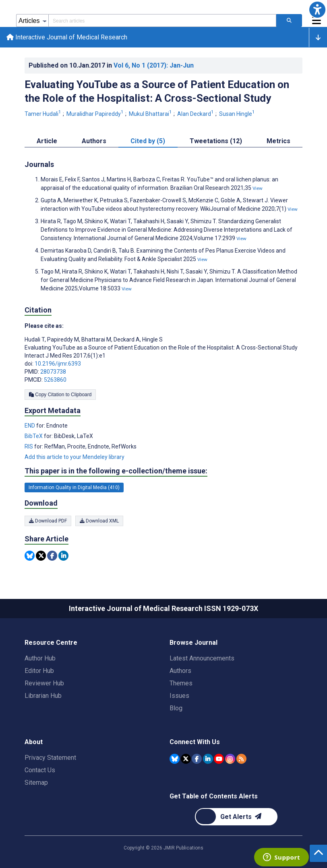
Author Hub (40, 658)
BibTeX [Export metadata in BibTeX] (34, 436)
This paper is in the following (116, 471)
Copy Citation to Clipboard (60, 395)
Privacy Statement (50, 758)
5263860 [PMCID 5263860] (55, 380)
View (258, 188)
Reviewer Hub (44, 683)
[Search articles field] (162, 21)
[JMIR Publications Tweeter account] (186, 759)
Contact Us (40, 770)
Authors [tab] (94, 141)
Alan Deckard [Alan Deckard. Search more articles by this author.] (196, 114)
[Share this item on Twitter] (41, 556)
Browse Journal (194, 643)
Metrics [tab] (278, 141)
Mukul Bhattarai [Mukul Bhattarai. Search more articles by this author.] (151, 114)
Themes (181, 683)
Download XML (99, 521)
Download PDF (48, 521)
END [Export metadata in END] (30, 426)
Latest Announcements (202, 658)
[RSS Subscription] (241, 759)
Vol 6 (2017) (154, 65)
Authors (180, 671)
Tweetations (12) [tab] (216, 141)
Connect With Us (195, 742)
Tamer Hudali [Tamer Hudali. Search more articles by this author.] (43, 114)
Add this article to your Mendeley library (75, 457)
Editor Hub (39, 671)
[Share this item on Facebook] (52, 556)
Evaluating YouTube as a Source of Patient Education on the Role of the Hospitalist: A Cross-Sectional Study (157, 91)
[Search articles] (289, 21)
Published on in (111, 65)
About (34, 742)
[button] (317, 10)
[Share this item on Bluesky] (30, 556)
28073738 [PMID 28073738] (53, 372)
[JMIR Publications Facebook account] (197, 759)
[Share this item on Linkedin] (63, 556)
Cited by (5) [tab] (148, 141)
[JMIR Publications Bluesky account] (175, 759)
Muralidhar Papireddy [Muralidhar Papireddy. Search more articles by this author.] (96, 114)
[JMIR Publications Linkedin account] (208, 759)
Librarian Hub (43, 696)
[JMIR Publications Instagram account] (230, 759)
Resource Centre (51, 643)
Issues (179, 696)
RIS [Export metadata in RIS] (29, 446)
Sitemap (36, 783)
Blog (176, 708)
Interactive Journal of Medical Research (67, 37)
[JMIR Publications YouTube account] (219, 759)
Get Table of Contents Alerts (214, 796)
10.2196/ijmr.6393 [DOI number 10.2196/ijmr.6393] (58, 364)
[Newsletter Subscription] (236, 817)
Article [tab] (47, 141)
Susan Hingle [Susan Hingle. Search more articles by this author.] (238, 114)
